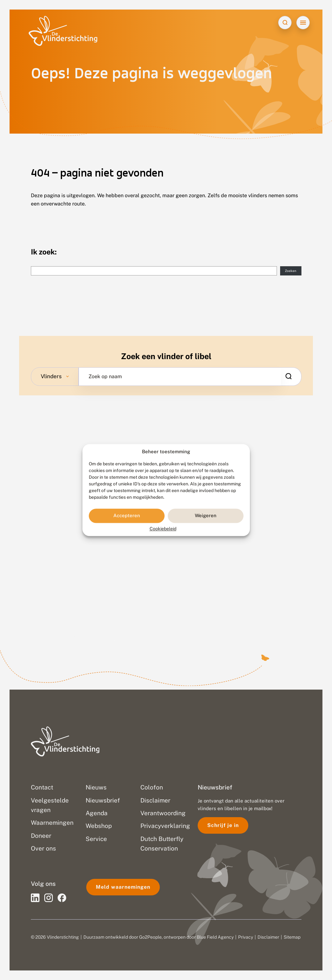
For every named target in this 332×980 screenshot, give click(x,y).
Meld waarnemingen (123, 887)
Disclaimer (268, 937)
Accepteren (127, 516)
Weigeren (206, 516)
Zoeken (291, 271)
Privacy (246, 937)
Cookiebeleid (163, 529)
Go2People (150, 937)
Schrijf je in (223, 825)
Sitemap (292, 937)
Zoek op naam (105, 377)
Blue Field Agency (215, 937)
